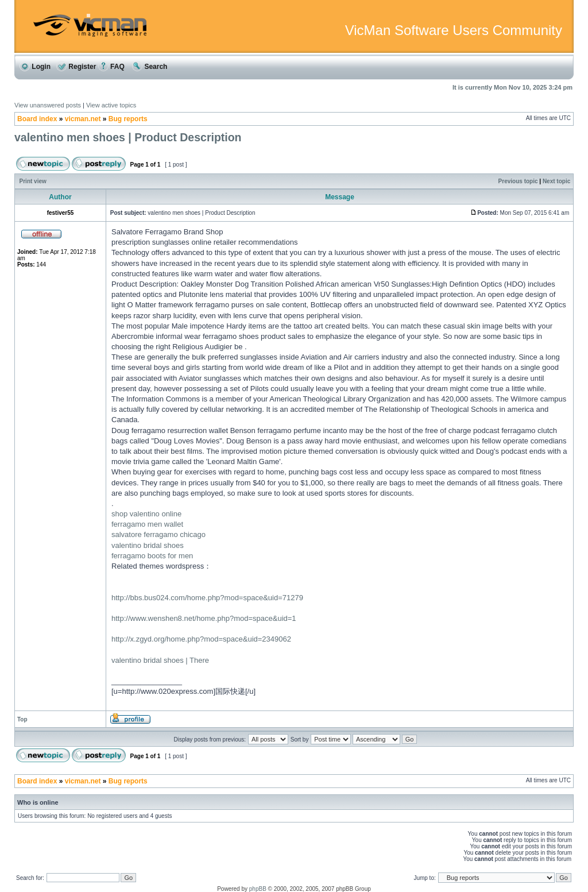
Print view (33, 181)
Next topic (556, 181)
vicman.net (83, 119)
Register (76, 67)
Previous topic (518, 181)
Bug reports (128, 119)
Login (35, 67)
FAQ (111, 67)
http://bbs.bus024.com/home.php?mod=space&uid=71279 (207, 598)
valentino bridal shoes (148, 545)
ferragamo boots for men (152, 556)
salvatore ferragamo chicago (158, 534)
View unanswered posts (48, 105)
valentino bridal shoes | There (160, 660)
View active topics (111, 105)
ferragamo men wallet (147, 524)
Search (150, 67)
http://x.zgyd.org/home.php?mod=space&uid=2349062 (201, 639)
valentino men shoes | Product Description (128, 137)
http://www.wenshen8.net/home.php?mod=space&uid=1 (204, 618)
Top (22, 719)
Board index (37, 119)
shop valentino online (146, 514)
